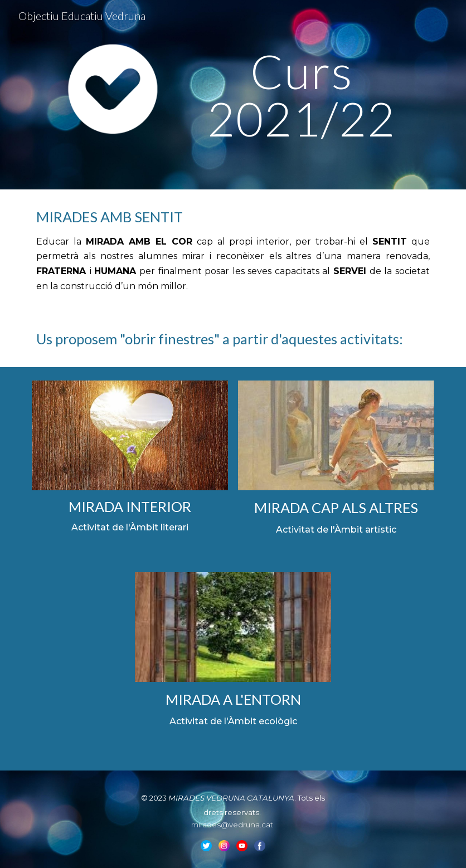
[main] (302, 95)
